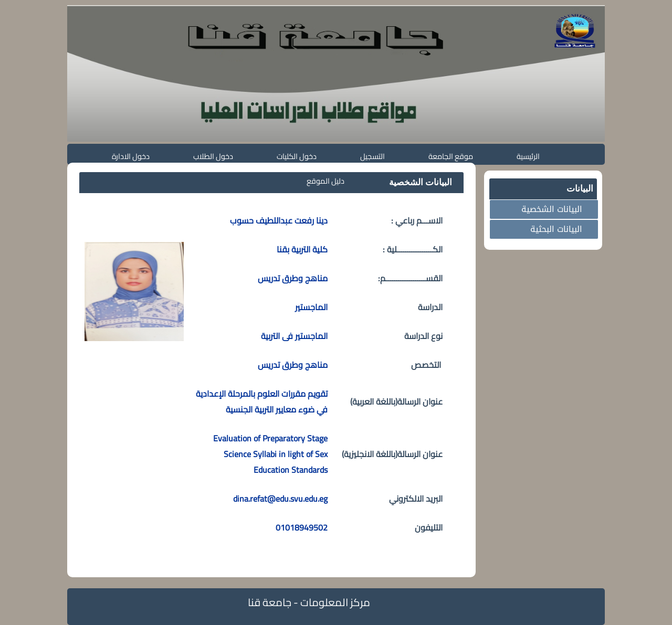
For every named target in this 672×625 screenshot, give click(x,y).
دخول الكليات (297, 156)
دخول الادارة (131, 156)
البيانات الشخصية (552, 209)
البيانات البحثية (556, 229)
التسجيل (372, 156)
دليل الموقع (325, 181)
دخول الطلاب (213, 156)
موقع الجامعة (451, 156)
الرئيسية (528, 156)
